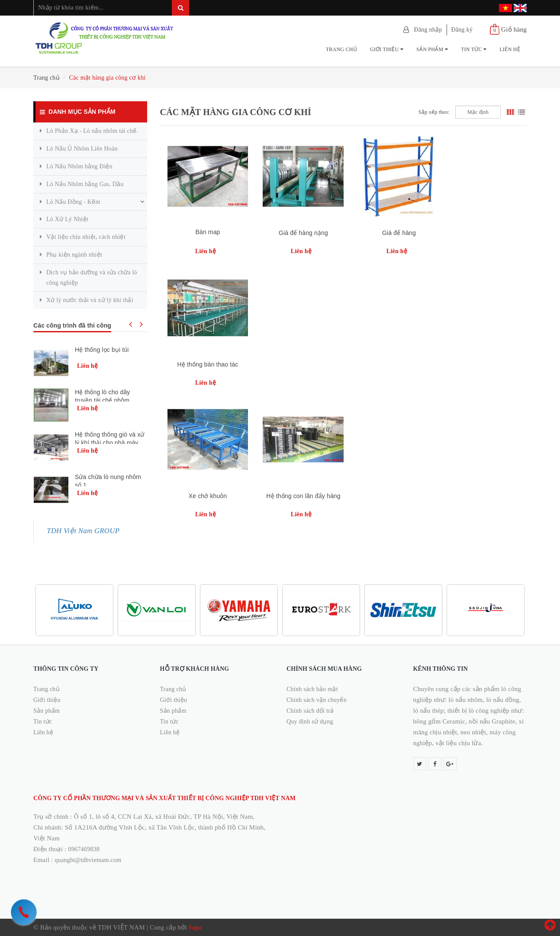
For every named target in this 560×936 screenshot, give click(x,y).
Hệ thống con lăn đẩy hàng (298, 364)
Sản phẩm (432, 49)
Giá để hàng (389, 233)
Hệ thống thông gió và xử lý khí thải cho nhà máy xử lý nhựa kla (110, 442)
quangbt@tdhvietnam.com (88, 860)
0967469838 (84, 849)
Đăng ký (462, 30)
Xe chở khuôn (206, 364)
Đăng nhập (428, 30)
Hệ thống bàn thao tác (481, 233)
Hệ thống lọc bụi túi (102, 350)
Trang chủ (341, 49)
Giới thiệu (387, 49)
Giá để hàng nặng (297, 233)
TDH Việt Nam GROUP (83, 531)
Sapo (195, 928)
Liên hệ (510, 49)
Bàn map (206, 232)
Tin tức (474, 49)
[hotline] (24, 912)
